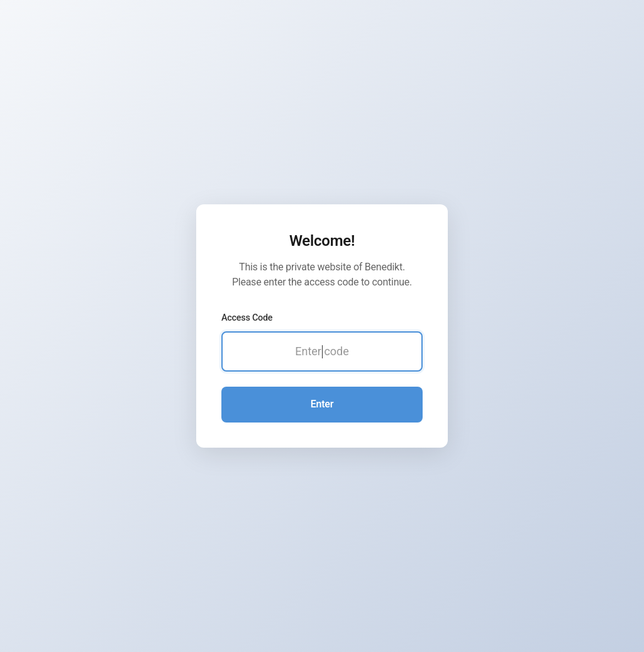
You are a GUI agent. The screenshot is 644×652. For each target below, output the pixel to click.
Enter (322, 404)
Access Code (247, 318)
